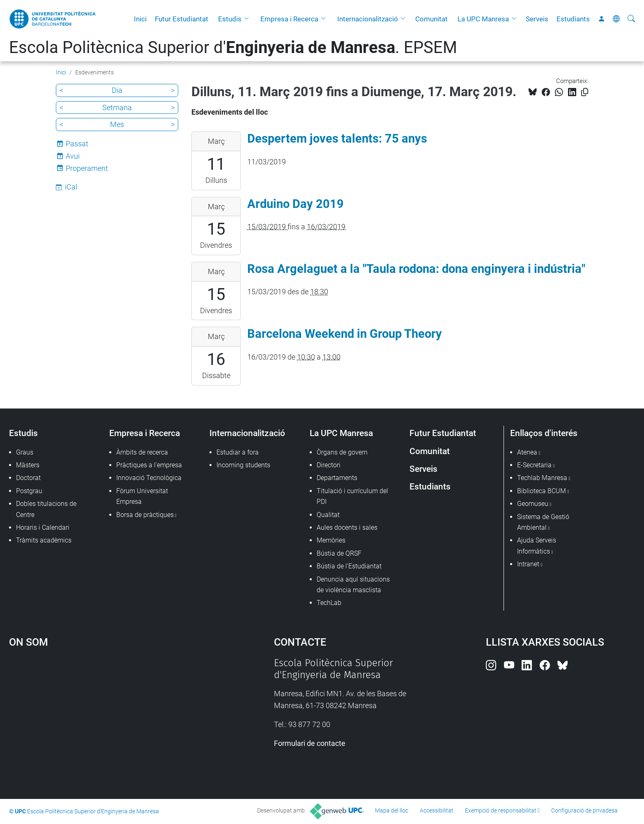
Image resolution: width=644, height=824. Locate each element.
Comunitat (431, 19)
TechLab (329, 603)
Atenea (527, 452)
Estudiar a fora (238, 452)
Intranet (528, 564)
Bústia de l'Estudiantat (349, 566)
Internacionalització (368, 19)
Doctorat (28, 478)
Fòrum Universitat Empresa (142, 496)
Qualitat (328, 515)
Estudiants (573, 19)
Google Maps (110, 719)
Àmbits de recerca (142, 452)
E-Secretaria (534, 465)
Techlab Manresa (542, 478)
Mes (117, 124)
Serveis (537, 19)
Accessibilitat (437, 810)
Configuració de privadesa (584, 810)
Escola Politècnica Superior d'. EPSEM (233, 47)
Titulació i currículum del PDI (352, 496)
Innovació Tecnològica (149, 478)
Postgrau (29, 491)
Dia (117, 90)
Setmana (117, 107)
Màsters (28, 465)
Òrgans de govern (342, 452)
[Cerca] (631, 19)
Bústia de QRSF (339, 553)
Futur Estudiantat (182, 19)
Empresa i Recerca (289, 19)
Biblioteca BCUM (542, 491)
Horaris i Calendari (43, 527)
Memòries (331, 540)
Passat (77, 144)
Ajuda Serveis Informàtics (537, 546)
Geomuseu (533, 504)
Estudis (230, 19)
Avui (73, 156)
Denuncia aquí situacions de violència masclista (353, 585)
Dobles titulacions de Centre (46, 509)
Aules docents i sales (347, 527)
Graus (25, 452)
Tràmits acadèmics (44, 540)
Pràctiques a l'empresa (149, 465)
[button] (248, 19)
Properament (87, 168)
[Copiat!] (585, 92)
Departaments (337, 478)
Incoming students (243, 465)
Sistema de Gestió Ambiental (543, 522)
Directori (329, 465)
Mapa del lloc (392, 810)
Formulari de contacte (310, 743)
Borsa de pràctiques (145, 515)
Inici (140, 19)
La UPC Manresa (483, 19)
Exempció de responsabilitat (501, 810)
